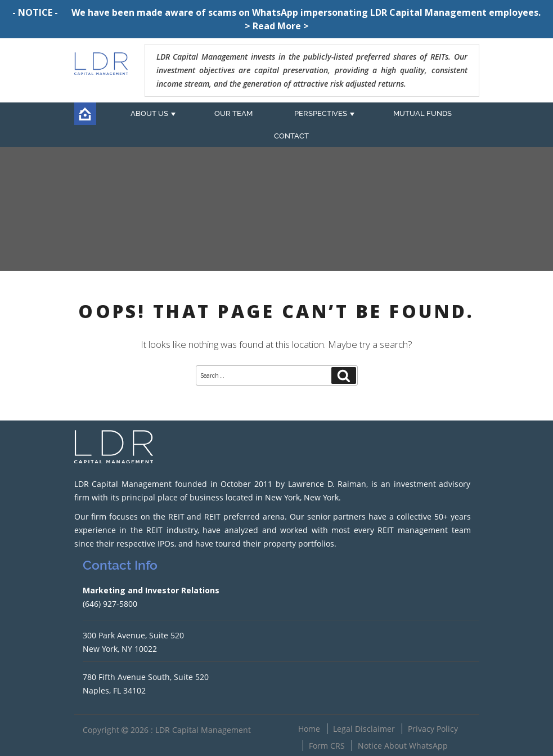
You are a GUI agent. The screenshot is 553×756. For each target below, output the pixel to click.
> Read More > (277, 26)
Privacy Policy (433, 729)
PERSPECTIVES (321, 113)
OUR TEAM (233, 113)
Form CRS (327, 746)
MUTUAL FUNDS (422, 113)
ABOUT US (149, 113)
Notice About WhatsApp (403, 746)
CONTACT (291, 136)
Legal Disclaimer (364, 729)
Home (309, 729)
